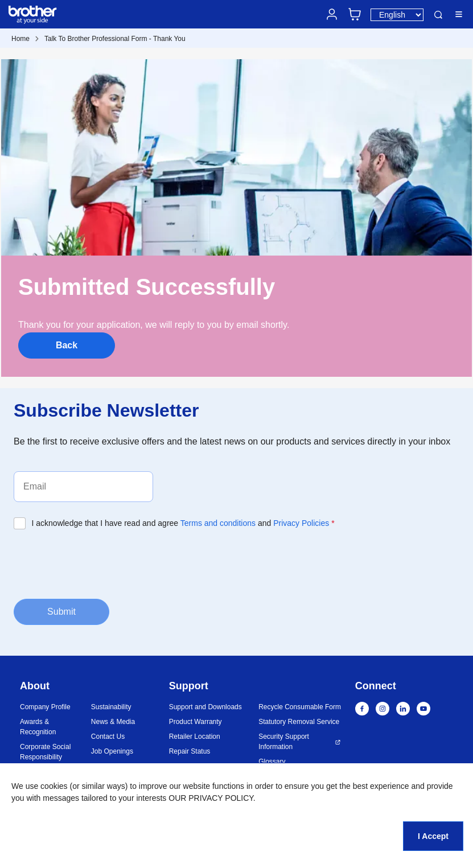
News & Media (113, 722)
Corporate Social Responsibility (45, 752)
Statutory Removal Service (299, 722)
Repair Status (190, 751)
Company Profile (45, 707)
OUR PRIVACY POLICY (211, 798)
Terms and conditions (218, 523)
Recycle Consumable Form (300, 707)
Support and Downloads (205, 707)
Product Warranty (196, 722)
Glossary (272, 762)
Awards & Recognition (38, 727)
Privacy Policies (301, 523)
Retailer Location (195, 737)
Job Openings (112, 751)
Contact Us (108, 737)
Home (20, 39)
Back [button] (67, 345)
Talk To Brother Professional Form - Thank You (115, 39)
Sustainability (111, 707)
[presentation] (100, 563)
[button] (412, 807)
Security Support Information (284, 742)
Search (438, 15)
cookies (54, 786)
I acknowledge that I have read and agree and (183, 523)
